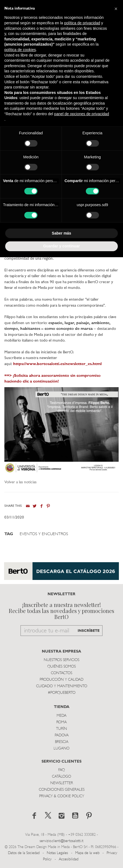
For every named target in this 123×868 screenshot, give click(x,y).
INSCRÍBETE (89, 631)
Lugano (61, 749)
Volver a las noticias (20, 482)
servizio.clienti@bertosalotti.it (61, 841)
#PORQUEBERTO (62, 693)
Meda (61, 716)
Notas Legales (57, 853)
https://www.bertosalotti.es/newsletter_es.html (57, 364)
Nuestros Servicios (61, 660)
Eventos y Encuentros (44, 534)
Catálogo (61, 777)
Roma (61, 722)
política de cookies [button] (20, 50)
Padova (62, 735)
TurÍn (61, 729)
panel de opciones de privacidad (82, 114)
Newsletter (62, 783)
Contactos (61, 673)
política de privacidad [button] (82, 23)
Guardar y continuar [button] (61, 246)
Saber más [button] (62, 233)
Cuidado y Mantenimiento (62, 686)
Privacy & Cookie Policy (62, 796)
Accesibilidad (69, 859)
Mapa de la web (87, 853)
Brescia (62, 742)
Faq (61, 770)
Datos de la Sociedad (24, 853)
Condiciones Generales (62, 790)
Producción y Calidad (61, 680)
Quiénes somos (61, 667)
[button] (116, 9)
